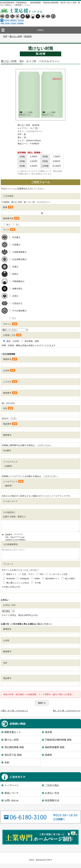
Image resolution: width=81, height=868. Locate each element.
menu (41, 30)
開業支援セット (13, 737)
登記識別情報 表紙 (14, 752)
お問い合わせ (12, 805)
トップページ (12, 790)
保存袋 (48, 737)
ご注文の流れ (52, 790)
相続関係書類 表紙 (55, 752)
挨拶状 (48, 759)
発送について (12, 797)
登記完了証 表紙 (13, 759)
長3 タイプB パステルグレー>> (67, 715)
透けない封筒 (16, 36)
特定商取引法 (52, 805)
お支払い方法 (52, 797)
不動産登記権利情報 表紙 (58, 744)
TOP (5, 36)
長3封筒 (28, 36)
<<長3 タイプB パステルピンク (14, 715)
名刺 (7, 767)
